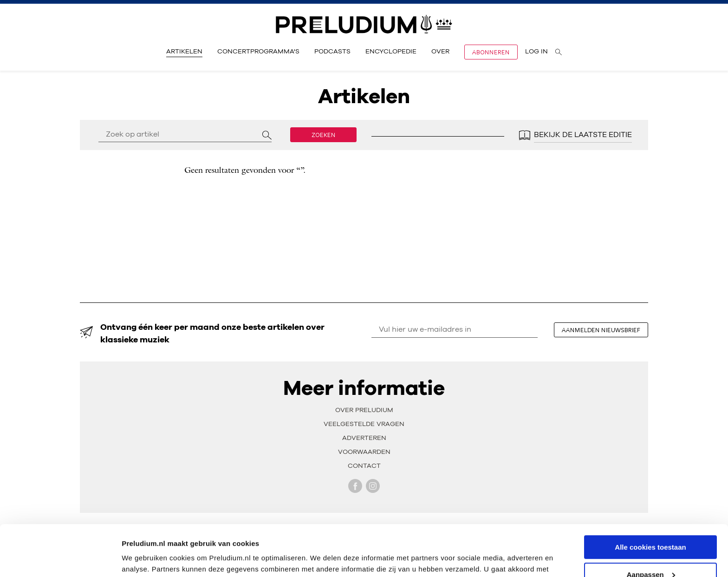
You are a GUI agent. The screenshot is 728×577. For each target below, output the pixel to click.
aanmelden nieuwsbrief (601, 330)
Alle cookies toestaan (650, 499)
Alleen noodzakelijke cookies (650, 554)
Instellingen (141, 558)
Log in (536, 52)
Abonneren (491, 52)
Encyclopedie (391, 52)
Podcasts (332, 52)
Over (440, 52)
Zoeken (324, 135)
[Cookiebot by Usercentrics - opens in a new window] (60, 559)
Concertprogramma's (258, 52)
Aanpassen (651, 527)
